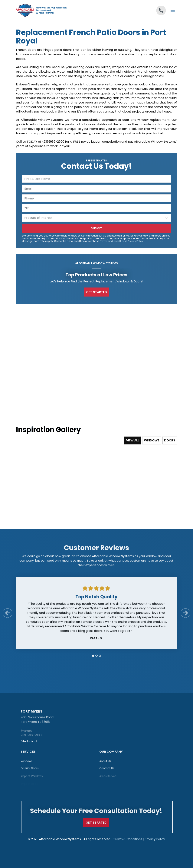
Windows (27, 763)
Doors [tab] (170, 440)
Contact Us (107, 771)
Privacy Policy (135, 243)
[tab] (93, 657)
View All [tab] (133, 440)
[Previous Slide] (8, 615)
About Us (105, 763)
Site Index (28, 741)
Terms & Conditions (128, 839)
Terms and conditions (113, 243)
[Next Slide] (185, 615)
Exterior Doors (30, 771)
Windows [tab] (152, 440)
